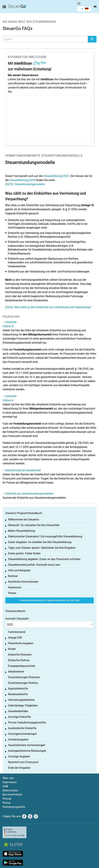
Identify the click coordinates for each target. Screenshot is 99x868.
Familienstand (17, 632)
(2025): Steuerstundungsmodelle (25, 184)
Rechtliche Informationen (23, 582)
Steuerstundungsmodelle (62, 156)
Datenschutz (10, 790)
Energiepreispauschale (22, 666)
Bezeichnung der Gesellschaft (23, 470)
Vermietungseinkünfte (23, 156)
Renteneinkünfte (18, 694)
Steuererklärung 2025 (22, 180)
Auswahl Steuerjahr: (17, 619)
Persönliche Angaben (21, 643)
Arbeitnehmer (16, 672)
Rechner (13, 576)
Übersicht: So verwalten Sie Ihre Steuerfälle (34, 525)
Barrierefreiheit (12, 795)
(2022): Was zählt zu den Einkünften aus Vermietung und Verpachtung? (48, 307)
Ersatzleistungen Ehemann (24, 677)
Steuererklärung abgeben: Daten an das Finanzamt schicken (44, 559)
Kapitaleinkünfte (18, 689)
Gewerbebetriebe (18, 711)
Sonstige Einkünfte (19, 717)
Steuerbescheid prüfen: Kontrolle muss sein (34, 565)
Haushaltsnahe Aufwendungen (27, 745)
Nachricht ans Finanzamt (23, 762)
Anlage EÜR (15, 638)
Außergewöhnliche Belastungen (27, 751)
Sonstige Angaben (19, 756)
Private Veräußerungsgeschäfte (27, 723)
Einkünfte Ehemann (20, 655)
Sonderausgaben (18, 739)
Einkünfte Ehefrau (19, 660)
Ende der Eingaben (19, 768)
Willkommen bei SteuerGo (24, 519)
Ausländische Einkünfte (22, 728)
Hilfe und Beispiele (19, 570)
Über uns (8, 778)
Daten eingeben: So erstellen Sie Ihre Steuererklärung (40, 542)
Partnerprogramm (14, 807)
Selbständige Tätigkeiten (23, 706)
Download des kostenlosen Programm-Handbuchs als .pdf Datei (49, 600)
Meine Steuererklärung (22, 531)
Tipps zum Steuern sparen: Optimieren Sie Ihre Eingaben (42, 548)
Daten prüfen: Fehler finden (24, 553)
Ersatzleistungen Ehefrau (23, 683)
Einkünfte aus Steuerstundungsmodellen (29, 494)
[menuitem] (84, 9)
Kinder (12, 649)
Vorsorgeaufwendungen (22, 734)
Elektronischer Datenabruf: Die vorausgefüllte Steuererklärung (45, 536)
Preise (7, 803)
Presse (12, 593)
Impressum (15, 587)
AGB (5, 786)
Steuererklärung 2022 (56, 176)
